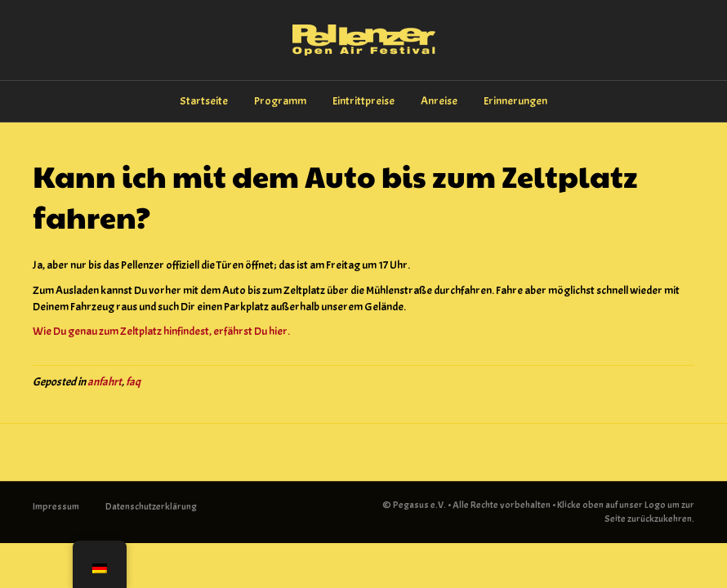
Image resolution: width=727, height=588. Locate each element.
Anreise (439, 101)
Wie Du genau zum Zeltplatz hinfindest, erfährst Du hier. (161, 331)
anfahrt (105, 382)
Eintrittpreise (363, 101)
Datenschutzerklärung (151, 506)
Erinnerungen (515, 101)
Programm (280, 101)
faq (133, 382)
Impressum (56, 506)
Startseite (204, 101)
